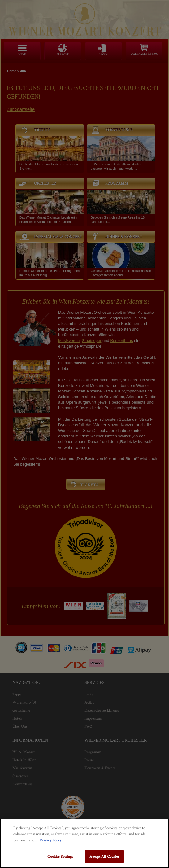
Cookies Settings (60, 856)
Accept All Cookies (104, 856)
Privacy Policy (51, 840)
